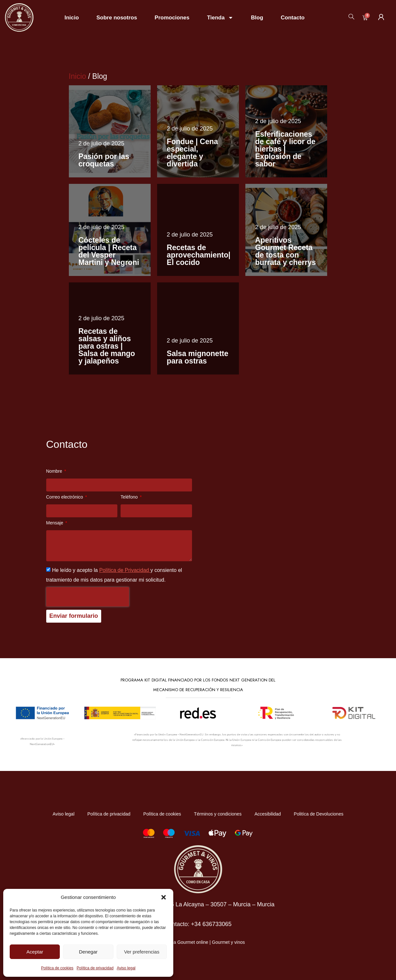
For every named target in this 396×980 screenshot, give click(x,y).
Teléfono (130, 497)
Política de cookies (57, 968)
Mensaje (55, 523)
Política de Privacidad (125, 570)
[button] (164, 897)
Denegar (88, 952)
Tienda (220, 18)
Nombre (55, 471)
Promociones (172, 18)
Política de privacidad (95, 968)
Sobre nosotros (117, 18)
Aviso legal (126, 968)
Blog (257, 18)
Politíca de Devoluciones (319, 814)
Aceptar (35, 952)
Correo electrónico (65, 497)
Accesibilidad (268, 814)
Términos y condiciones (218, 814)
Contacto (293, 18)
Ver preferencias (142, 952)
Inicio (71, 18)
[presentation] (88, 597)
